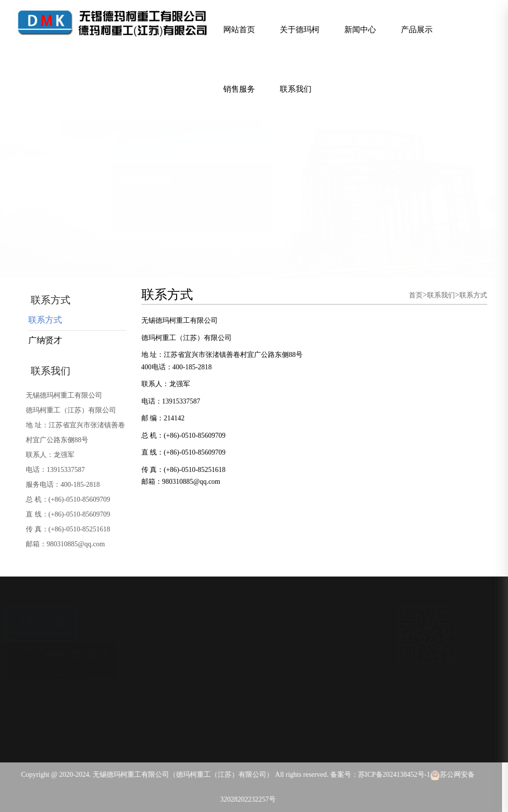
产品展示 (417, 29)
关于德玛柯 (300, 29)
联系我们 (296, 89)
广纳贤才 (45, 340)
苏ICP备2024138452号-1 (392, 775)
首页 (416, 295)
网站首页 (239, 29)
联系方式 (45, 320)
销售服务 (239, 89)
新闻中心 (360, 29)
